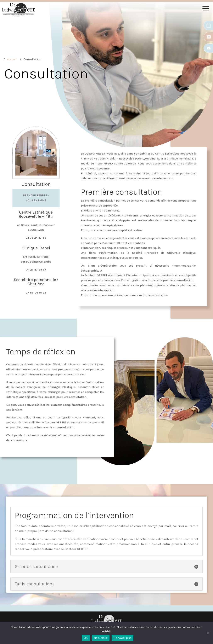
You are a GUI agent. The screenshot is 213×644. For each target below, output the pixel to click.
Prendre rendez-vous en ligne (36, 198)
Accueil (12, 59)
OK (86, 638)
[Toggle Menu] (206, 10)
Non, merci (101, 638)
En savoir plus (122, 638)
